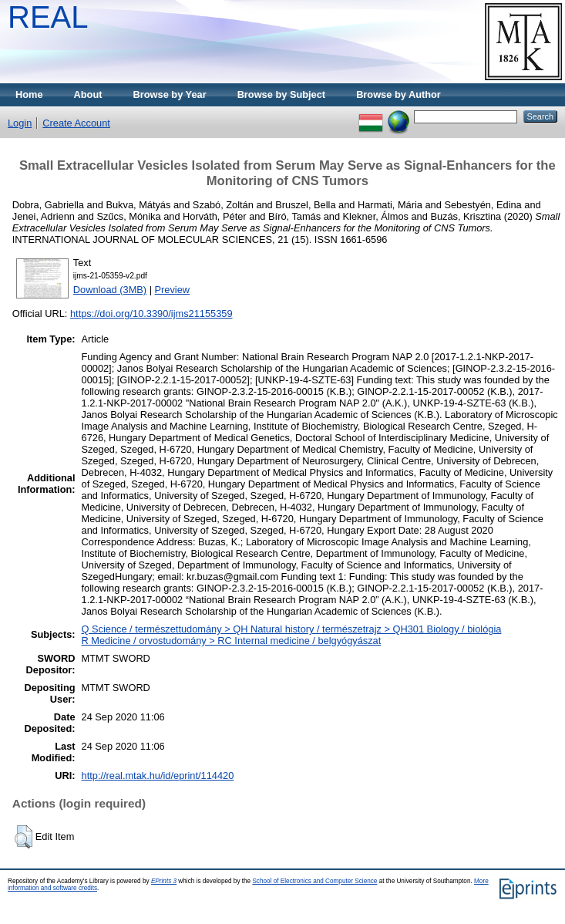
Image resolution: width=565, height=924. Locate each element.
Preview (173, 290)
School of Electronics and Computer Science (314, 881)
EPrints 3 (164, 881)
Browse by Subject (282, 94)
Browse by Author (399, 94)
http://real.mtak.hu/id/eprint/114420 (158, 776)
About (88, 94)
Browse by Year (170, 94)
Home (29, 94)
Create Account (76, 123)
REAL (48, 17)
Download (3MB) (110, 290)
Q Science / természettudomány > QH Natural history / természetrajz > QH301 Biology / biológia (292, 629)
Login (20, 123)
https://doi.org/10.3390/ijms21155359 (151, 314)
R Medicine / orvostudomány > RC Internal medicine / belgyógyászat (232, 641)
